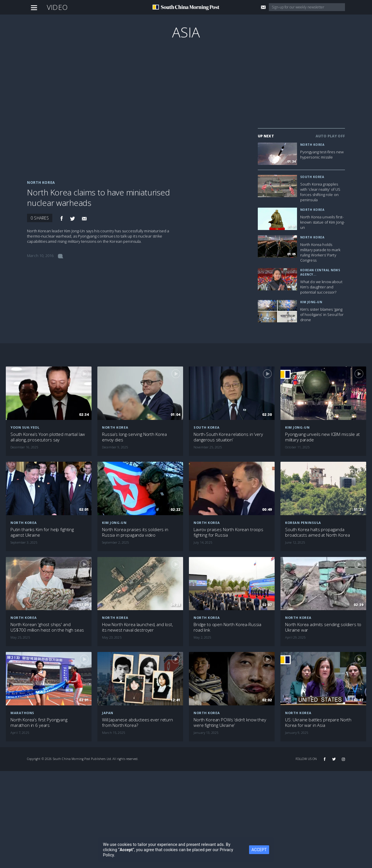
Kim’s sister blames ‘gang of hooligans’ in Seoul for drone (322, 315)
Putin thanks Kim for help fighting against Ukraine (42, 532)
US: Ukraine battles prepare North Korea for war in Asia (318, 723)
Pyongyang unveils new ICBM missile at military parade (322, 437)
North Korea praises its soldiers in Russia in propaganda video (135, 532)
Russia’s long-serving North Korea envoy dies (134, 437)
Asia (186, 32)
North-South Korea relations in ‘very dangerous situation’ (228, 437)
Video (57, 7)
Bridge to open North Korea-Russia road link (227, 627)
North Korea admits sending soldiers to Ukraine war (323, 627)
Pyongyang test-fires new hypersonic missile (322, 154)
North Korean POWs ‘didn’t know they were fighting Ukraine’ (230, 723)
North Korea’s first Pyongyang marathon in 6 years (39, 723)
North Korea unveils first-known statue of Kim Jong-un (323, 222)
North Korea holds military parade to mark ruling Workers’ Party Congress (320, 252)
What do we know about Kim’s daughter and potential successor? (321, 287)
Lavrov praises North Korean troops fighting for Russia (228, 532)
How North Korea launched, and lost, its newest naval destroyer (137, 627)
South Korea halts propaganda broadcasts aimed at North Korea (317, 532)
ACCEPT (259, 850)
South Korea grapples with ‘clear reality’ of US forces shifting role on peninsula (320, 192)
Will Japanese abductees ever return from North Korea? (137, 723)
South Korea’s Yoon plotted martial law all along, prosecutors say (48, 437)
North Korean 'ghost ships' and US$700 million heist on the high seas (47, 627)
